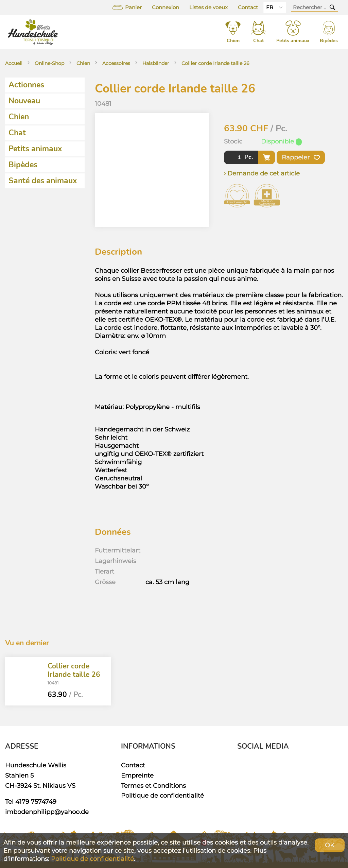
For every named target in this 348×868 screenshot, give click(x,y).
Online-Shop (49, 63)
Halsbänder (156, 63)
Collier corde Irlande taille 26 (215, 63)
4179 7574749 (36, 802)
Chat (17, 133)
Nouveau (24, 101)
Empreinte (137, 775)
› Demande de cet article (262, 173)
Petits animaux (35, 149)
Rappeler (301, 157)
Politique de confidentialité (162, 795)
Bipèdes (23, 165)
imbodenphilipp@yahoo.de (47, 812)
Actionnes (26, 85)
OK (330, 845)
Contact (248, 7)
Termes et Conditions (153, 786)
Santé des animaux (43, 181)
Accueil (14, 63)
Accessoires (116, 63)
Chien (83, 63)
